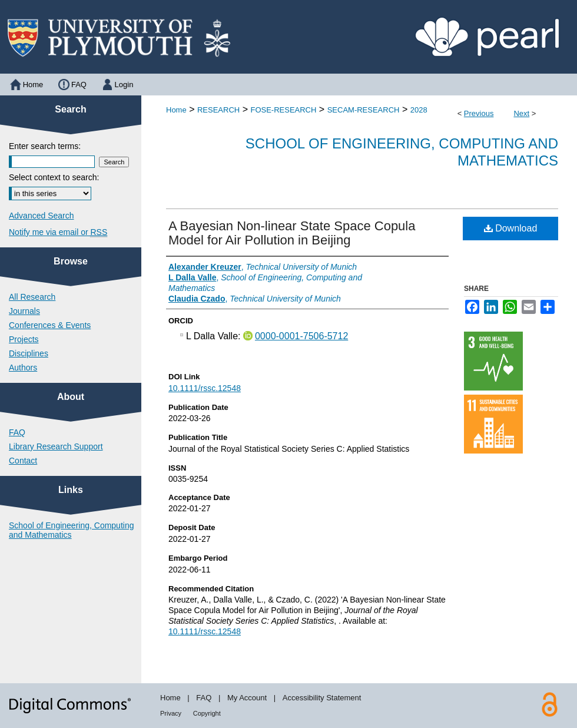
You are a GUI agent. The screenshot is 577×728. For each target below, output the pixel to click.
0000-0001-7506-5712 (301, 336)
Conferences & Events (50, 325)
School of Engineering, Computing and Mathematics (71, 530)
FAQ (17, 432)
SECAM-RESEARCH (364, 110)
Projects (24, 339)
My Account (247, 698)
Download (511, 228)
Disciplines (29, 353)
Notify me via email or (58, 232)
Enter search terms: (45, 146)
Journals (24, 311)
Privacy (171, 713)
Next (521, 113)
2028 (419, 110)
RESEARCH (218, 110)
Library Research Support (56, 446)
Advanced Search (42, 216)
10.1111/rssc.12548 (205, 388)
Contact (23, 461)
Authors (23, 368)
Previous (479, 113)
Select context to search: (54, 177)
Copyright (207, 713)
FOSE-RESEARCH (283, 110)
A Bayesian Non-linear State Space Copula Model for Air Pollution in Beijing (292, 233)
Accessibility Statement (322, 698)
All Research (32, 297)
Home (176, 110)
